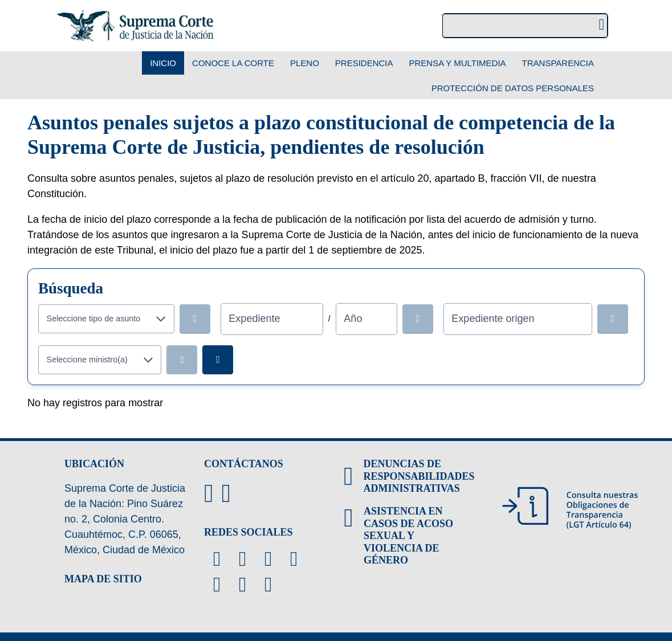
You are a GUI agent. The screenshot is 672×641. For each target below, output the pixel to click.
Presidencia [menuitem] (364, 63)
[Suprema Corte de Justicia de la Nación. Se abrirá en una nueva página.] (135, 26)
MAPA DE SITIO (103, 579)
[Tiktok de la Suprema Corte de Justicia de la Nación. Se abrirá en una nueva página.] (268, 585)
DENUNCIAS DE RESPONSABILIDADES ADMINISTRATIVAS (419, 476)
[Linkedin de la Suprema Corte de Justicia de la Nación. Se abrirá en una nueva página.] (243, 585)
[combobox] (93, 319)
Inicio (163, 63)
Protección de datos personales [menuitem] (513, 88)
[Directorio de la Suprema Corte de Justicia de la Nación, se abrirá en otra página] (209, 494)
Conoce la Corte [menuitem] (233, 63)
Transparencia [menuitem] (558, 63)
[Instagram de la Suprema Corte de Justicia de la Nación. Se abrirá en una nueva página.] (294, 559)
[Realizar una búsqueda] (602, 26)
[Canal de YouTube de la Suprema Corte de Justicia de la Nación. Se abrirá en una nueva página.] (268, 559)
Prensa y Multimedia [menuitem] (458, 63)
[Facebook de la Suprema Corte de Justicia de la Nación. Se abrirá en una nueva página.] (243, 559)
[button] (161, 319)
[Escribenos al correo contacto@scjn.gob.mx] (226, 494)
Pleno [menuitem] (305, 63)
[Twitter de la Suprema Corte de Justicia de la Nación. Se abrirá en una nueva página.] (217, 559)
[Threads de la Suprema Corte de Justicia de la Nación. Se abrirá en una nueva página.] (217, 585)
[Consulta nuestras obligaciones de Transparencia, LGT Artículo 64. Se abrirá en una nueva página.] (570, 508)
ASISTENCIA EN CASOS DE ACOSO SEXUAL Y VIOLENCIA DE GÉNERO (408, 536)
